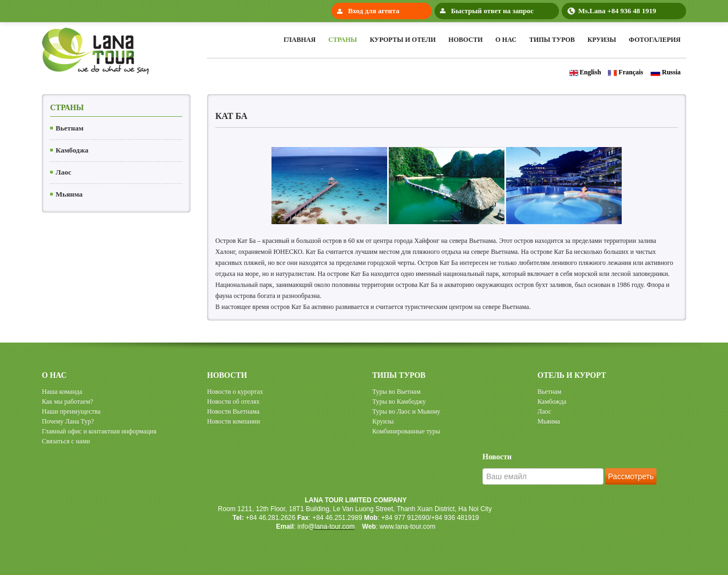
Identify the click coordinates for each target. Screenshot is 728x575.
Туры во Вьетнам (396, 392)
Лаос (63, 172)
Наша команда (62, 392)
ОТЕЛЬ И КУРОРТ (572, 375)
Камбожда (552, 402)
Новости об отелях (233, 402)
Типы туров (552, 40)
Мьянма (69, 194)
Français (626, 72)
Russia (665, 72)
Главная (300, 40)
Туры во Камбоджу (399, 402)
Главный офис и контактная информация (99, 431)
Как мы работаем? (67, 402)
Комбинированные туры (406, 431)
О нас (506, 40)
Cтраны (343, 40)
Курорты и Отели (403, 40)
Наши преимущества (71, 411)
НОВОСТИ (227, 375)
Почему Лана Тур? (68, 421)
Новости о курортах (235, 392)
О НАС (54, 375)
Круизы (602, 40)
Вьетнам (70, 128)
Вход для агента (374, 11)
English (585, 72)
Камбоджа (72, 150)
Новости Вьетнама (233, 411)
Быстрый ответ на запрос (492, 11)
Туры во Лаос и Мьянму (406, 411)
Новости (465, 40)
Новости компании (233, 421)
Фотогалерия (655, 40)
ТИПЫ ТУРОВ (399, 375)
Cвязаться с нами (66, 441)
